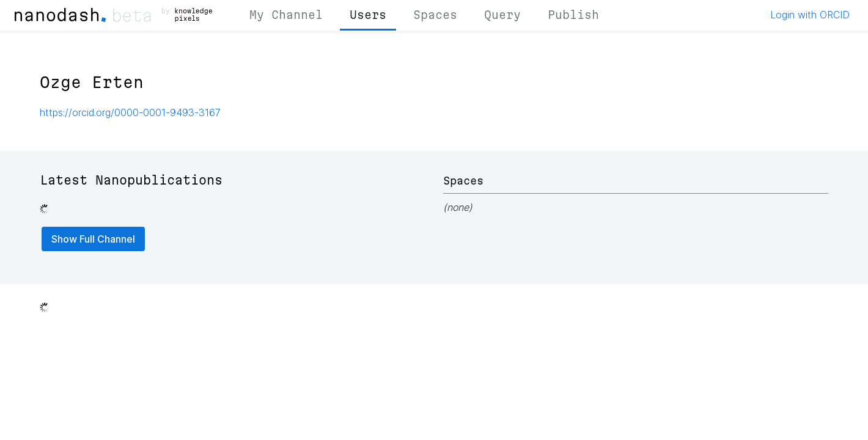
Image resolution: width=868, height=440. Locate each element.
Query (502, 15)
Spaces (435, 15)
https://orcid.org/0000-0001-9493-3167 (130, 112)
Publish (573, 15)
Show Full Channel (93, 239)
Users (368, 15)
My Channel (286, 15)
